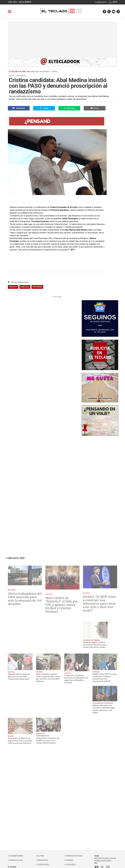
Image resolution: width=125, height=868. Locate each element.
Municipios (42, 860)
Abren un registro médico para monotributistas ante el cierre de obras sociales (95, 645)
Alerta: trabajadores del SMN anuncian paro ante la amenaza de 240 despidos (25, 599)
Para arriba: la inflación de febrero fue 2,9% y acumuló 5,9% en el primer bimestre (20, 741)
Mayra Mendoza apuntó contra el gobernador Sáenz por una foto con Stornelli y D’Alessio (48, 678)
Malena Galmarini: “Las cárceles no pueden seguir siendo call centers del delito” (104, 709)
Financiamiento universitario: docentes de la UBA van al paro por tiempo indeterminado (48, 739)
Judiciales (70, 864)
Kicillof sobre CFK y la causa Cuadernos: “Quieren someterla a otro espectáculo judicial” (105, 677)
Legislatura (43, 864)
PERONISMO (37, 287)
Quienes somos (16, 856)
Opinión (69, 860)
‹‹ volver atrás (57, 297)
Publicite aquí (15, 860)
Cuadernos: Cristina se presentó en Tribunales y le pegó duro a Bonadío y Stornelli (76, 679)
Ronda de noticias (73, 856)
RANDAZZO (25, 287)
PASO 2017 (13, 287)
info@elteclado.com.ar (105, 858)
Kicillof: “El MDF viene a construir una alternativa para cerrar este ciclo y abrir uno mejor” (99, 604)
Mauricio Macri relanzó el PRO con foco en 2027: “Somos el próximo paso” (19, 676)
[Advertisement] (63, 40)
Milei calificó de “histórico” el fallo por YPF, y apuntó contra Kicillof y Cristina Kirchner (62, 605)
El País (40, 856)
